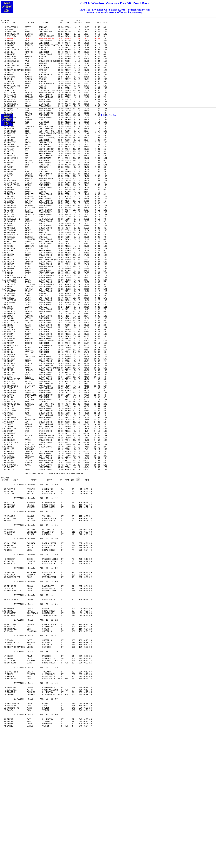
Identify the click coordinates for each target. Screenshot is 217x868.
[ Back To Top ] (110, 116)
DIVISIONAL (31, 564)
